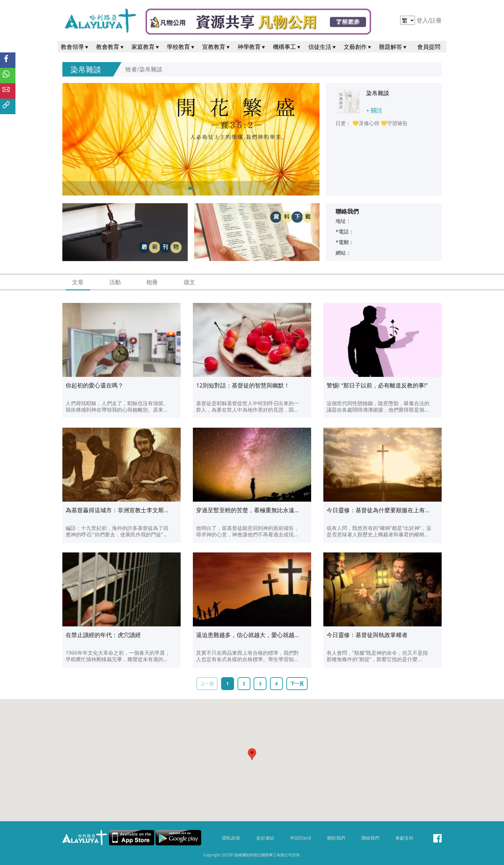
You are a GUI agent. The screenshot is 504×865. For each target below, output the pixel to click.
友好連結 (265, 838)
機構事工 (287, 47)
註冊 (436, 20)
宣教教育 (217, 47)
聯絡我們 (370, 838)
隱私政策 (231, 838)
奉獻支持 (404, 838)
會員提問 (429, 47)
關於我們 (336, 838)
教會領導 (75, 47)
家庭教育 (146, 47)
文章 (78, 282)
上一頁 (207, 683)
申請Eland (301, 838)
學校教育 (181, 47)
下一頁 (297, 683)
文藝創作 (358, 47)
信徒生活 (323, 47)
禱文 (189, 282)
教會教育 (111, 47)
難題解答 (393, 47)
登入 (423, 20)
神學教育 (252, 47)
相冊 (152, 282)
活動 (115, 282)
